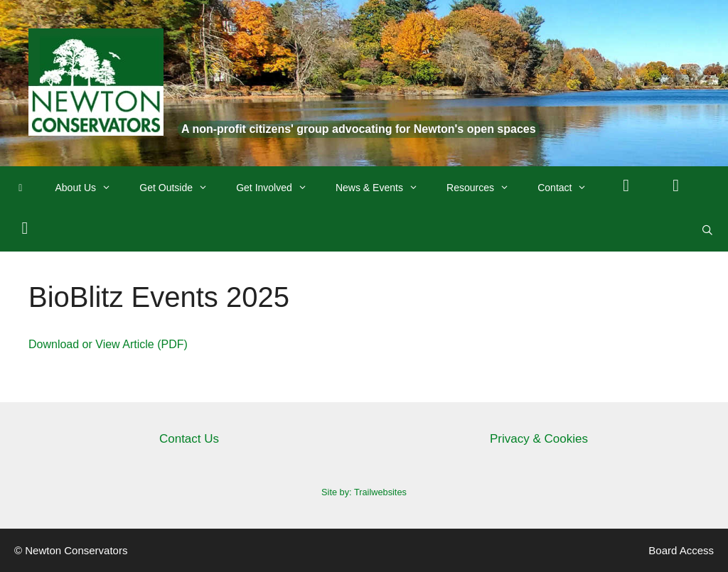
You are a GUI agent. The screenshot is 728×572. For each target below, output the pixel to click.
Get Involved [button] (279, 188)
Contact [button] (569, 188)
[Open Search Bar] (707, 230)
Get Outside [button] (181, 188)
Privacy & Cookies (539, 439)
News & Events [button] (384, 188)
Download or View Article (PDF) (108, 344)
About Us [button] (91, 188)
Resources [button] (485, 188)
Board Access (681, 550)
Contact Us (189, 439)
